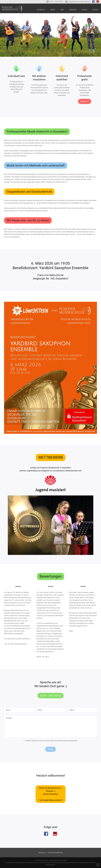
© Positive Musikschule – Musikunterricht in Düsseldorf (50, 860)
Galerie (84, 10)
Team (62, 10)
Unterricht (41, 10)
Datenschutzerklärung (58, 741)
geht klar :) (85, 101)
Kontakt (95, 10)
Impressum (42, 853)
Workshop (73, 10)
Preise (53, 10)
